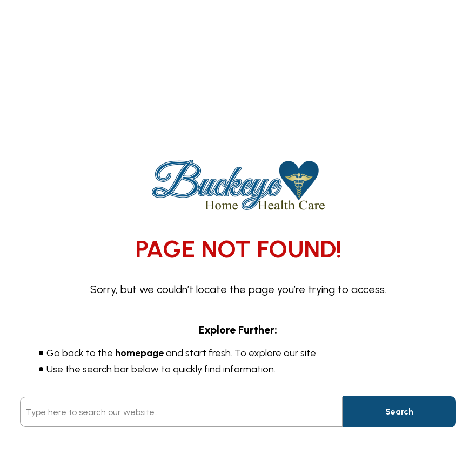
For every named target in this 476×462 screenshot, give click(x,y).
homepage (139, 353)
